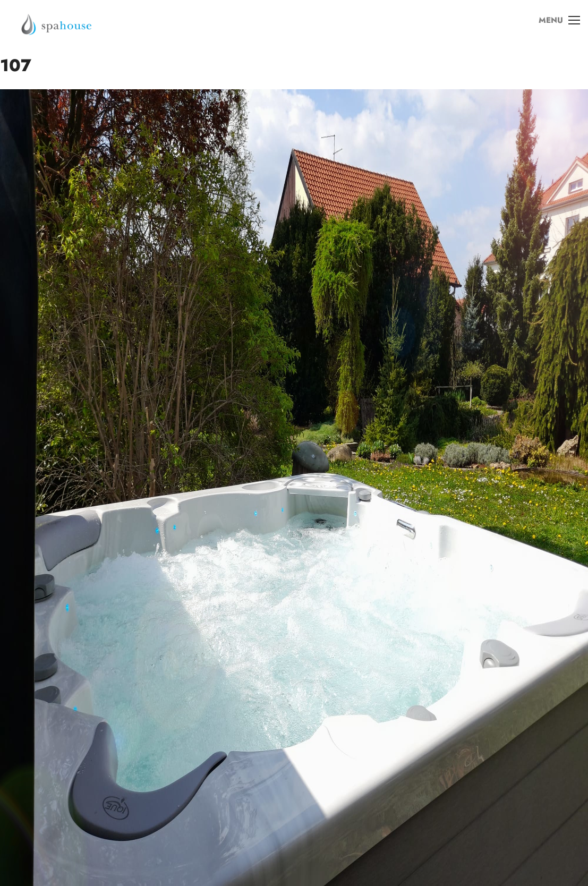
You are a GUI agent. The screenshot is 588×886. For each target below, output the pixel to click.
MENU (556, 26)
